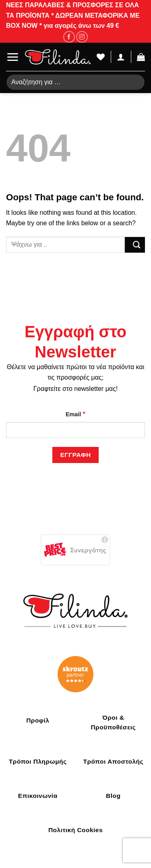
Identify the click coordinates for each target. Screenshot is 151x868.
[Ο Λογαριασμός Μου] (121, 57)
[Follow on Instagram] (82, 37)
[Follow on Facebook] (69, 37)
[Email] (75, 430)
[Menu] (12, 57)
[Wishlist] (101, 57)
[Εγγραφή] (75, 455)
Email (75, 414)
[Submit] (135, 245)
